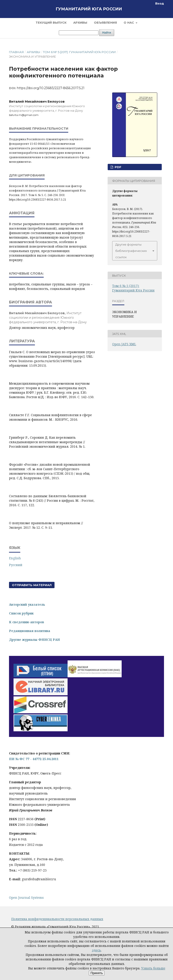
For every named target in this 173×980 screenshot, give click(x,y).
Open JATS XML (124, 344)
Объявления (105, 23)
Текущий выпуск (51, 23)
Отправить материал (32, 585)
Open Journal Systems (26, 898)
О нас (129, 23)
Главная (16, 52)
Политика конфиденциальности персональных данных (57, 919)
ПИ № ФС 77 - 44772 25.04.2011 (34, 759)
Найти (107, 33)
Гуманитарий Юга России (89, 9)
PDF (118, 167)
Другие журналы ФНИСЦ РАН (34, 640)
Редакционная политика (30, 631)
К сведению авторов (27, 622)
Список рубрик (21, 613)
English (15, 558)
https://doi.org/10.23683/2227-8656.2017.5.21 (51, 88)
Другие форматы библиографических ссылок (131, 251)
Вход (160, 3)
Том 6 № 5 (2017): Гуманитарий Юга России (79, 52)
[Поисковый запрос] (79, 33)
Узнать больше (153, 968)
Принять (97, 973)
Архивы (80, 23)
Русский (16, 565)
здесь (96, 950)
